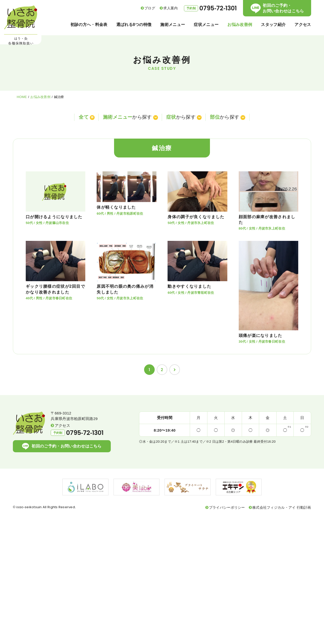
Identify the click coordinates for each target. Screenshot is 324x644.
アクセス (62, 424)
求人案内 (170, 8)
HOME (22, 97)
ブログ (150, 8)
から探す (130, 117)
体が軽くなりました (116, 206)
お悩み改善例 (40, 97)
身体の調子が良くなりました (196, 216)
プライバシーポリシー (227, 507)
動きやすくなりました (189, 285)
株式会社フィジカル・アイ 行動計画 (282, 507)
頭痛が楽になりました (261, 334)
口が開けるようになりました (54, 216)
